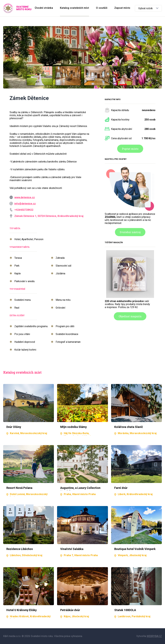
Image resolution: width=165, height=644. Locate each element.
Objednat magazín (130, 316)
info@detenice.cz (25, 204)
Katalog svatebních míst (74, 8)
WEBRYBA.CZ (154, 636)
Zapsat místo (122, 8)
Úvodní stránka (44, 8)
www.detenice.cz (25, 197)
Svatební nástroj (130, 232)
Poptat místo (130, 149)
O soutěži (102, 8)
